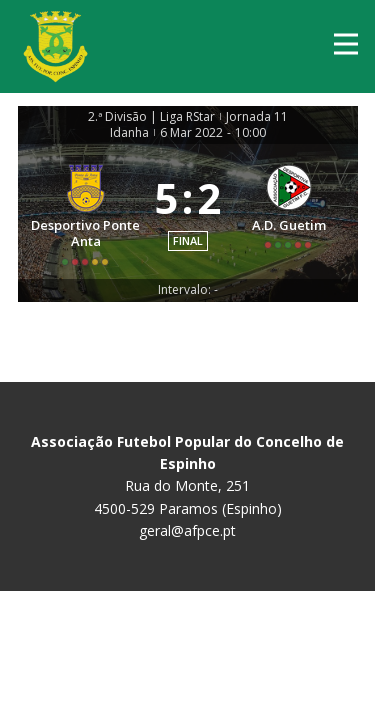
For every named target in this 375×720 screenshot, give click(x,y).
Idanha (129, 133)
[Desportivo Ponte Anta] (86, 211)
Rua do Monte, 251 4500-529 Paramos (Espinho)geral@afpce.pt (187, 486)
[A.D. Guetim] (289, 211)
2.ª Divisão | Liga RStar (151, 117)
